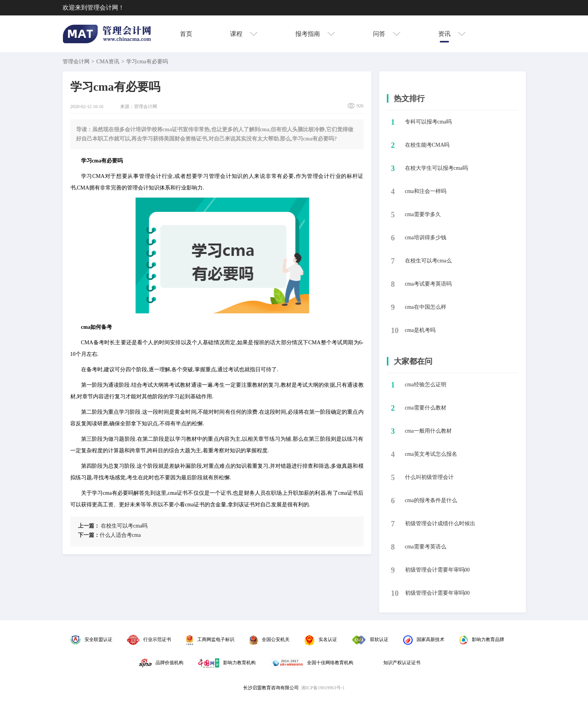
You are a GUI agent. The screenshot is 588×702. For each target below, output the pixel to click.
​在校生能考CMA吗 (427, 145)
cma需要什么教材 (426, 408)
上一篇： (89, 526)
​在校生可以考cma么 (428, 261)
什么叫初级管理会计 (429, 477)
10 (395, 330)
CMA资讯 (108, 62)
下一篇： (89, 535)
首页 (186, 34)
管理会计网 (76, 62)
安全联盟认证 (91, 639)
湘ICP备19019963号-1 (323, 688)
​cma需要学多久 (423, 214)
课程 (244, 34)
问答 (387, 34)
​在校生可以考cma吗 (113, 526)
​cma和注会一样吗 (426, 191)
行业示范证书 (149, 639)
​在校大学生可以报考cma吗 (436, 168)
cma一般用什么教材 (428, 431)
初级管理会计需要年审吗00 (437, 570)
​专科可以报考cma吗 (428, 122)
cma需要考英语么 (426, 547)
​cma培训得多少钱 (426, 238)
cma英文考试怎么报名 (431, 454)
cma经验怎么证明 (426, 385)
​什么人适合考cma (109, 535)
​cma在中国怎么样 (426, 307)
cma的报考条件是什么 (431, 500)
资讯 (452, 34)
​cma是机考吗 (420, 330)
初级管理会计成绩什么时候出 (440, 524)
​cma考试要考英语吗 (428, 284)
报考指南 (315, 34)
